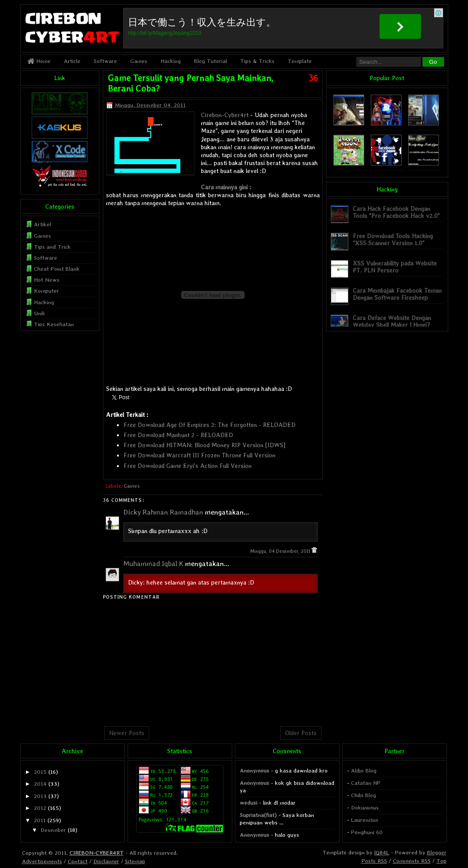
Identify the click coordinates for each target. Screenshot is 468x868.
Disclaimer (106, 861)
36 (313, 78)
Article (72, 61)
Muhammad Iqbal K (153, 564)
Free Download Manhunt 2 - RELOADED (178, 435)
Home (39, 61)
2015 (40, 772)
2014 (40, 784)
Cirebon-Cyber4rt (225, 115)
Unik (40, 313)
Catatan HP (366, 783)
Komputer (46, 291)
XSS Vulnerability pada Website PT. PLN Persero (395, 267)
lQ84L (382, 852)
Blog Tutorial (210, 61)
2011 (40, 820)
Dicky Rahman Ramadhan (163, 512)
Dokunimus (365, 807)
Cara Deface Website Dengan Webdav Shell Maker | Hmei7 (392, 321)
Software (105, 61)
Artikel (42, 224)
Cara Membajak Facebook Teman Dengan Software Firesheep (397, 294)
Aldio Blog (364, 771)
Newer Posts (127, 733)
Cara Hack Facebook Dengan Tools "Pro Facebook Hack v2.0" (396, 212)
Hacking (171, 61)
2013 (40, 796)
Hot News (47, 280)
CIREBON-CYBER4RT (97, 853)
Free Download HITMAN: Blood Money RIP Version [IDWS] (205, 445)
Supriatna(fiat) (258, 815)
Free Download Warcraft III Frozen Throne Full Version (199, 455)
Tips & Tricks (257, 61)
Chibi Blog (364, 795)
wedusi (249, 803)
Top (441, 861)
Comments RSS (412, 861)
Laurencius (365, 820)
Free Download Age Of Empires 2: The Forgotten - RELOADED (210, 425)
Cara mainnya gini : (226, 187)
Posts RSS (374, 861)
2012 (40, 808)
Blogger (437, 852)
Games (139, 61)
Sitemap (135, 861)
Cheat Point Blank (57, 269)
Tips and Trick (52, 247)
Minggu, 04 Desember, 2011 (281, 551)
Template (300, 61)
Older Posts (301, 733)
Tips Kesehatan (54, 324)
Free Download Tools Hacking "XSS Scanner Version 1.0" (393, 239)
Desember (53, 830)
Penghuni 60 (367, 832)
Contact (78, 861)
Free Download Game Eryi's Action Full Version (188, 466)
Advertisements (42, 861)
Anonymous (254, 771)
